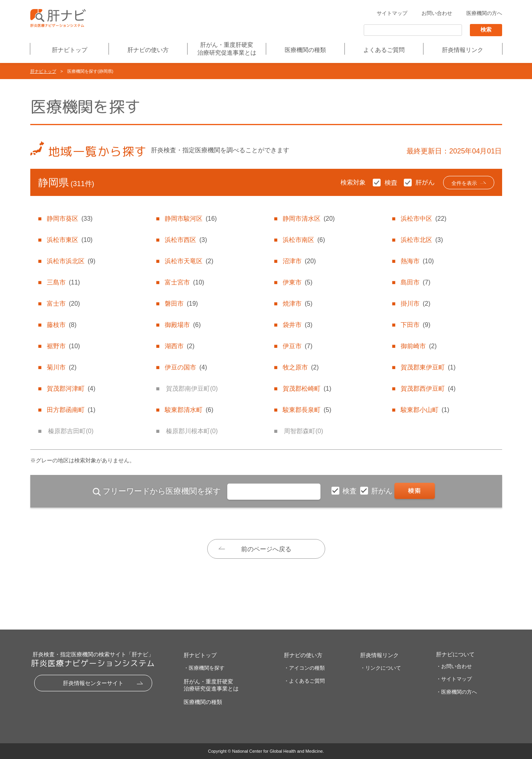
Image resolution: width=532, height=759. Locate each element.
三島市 (63, 282)
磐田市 (181, 304)
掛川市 (416, 304)
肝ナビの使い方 (148, 50)
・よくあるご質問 (304, 681)
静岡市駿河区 (191, 219)
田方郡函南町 (71, 410)
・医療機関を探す (204, 668)
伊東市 (298, 282)
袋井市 (298, 325)
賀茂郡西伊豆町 (428, 389)
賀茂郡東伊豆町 (428, 367)
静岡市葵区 (70, 219)
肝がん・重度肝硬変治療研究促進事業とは (227, 49)
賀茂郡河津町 (71, 389)
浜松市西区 (186, 240)
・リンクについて (381, 668)
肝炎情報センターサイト (93, 683)
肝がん (383, 491)
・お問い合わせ (454, 666)
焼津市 (298, 304)
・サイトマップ (454, 679)
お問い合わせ (437, 13)
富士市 (63, 304)
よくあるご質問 (384, 50)
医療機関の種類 (305, 50)
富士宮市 (184, 282)
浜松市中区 (423, 219)
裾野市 (63, 346)
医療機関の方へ (484, 13)
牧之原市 (301, 367)
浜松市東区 (70, 240)
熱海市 (417, 261)
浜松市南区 (304, 240)
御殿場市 (183, 325)
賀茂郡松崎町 (307, 389)
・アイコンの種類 (304, 668)
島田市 (416, 282)
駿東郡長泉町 (307, 410)
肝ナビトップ (70, 50)
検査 (351, 491)
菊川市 (62, 367)
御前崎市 (419, 346)
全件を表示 (464, 183)
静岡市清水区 (309, 219)
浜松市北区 (422, 240)
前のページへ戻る (266, 549)
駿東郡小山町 (425, 410)
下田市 (416, 325)
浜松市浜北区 (71, 261)
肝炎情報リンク (463, 50)
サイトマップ (392, 13)
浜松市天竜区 (189, 261)
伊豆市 (298, 346)
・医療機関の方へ (457, 692)
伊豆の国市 (186, 367)
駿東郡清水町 (189, 410)
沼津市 (299, 261)
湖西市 (180, 346)
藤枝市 (62, 325)
